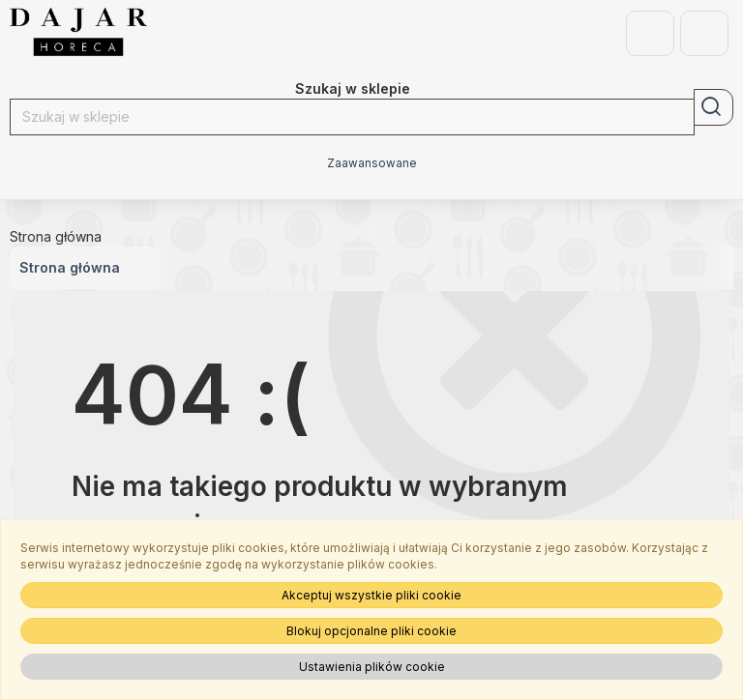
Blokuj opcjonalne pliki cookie (371, 631)
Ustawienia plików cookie (372, 667)
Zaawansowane (372, 163)
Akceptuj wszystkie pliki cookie (371, 595)
